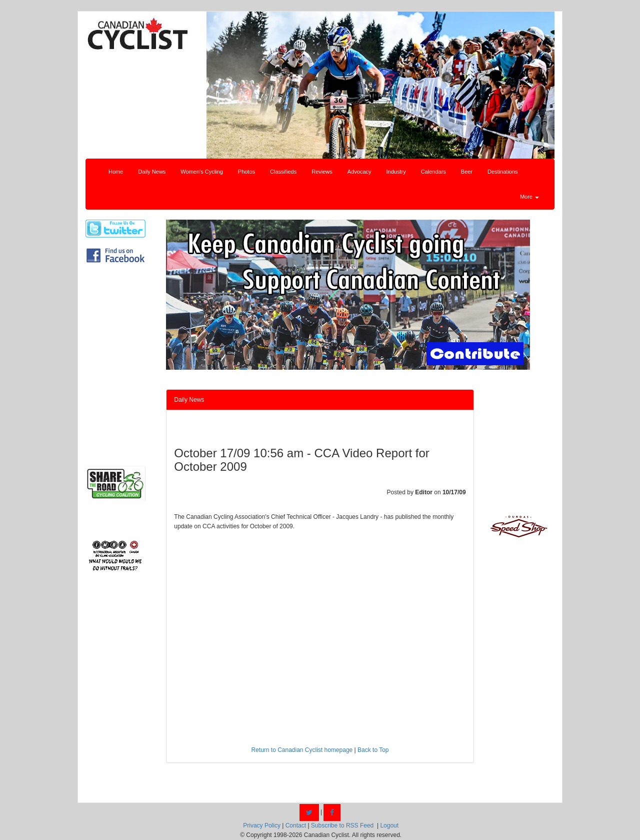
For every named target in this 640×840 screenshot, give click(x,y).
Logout (389, 825)
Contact (296, 825)
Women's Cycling (201, 172)
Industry (396, 172)
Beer (467, 172)
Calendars (433, 172)
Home (116, 172)
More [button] (529, 197)
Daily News (152, 172)
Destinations (503, 172)
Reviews (322, 172)
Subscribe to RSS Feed (342, 825)
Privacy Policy (262, 825)
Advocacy (359, 172)
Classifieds (283, 172)
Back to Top (373, 750)
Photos (246, 172)
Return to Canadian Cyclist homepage (302, 750)
